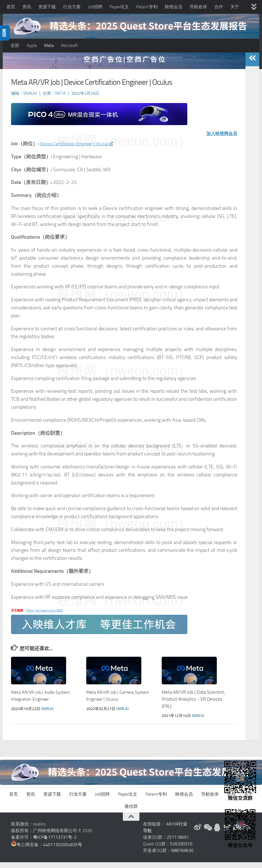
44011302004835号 (63, 850)
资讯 (27, 7)
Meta (49, 45)
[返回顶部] (131, 822)
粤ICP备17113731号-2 (55, 843)
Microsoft (69, 45)
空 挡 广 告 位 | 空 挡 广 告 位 (124, 65)
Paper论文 (119, 7)
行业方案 (72, 7)
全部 (15, 45)
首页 (11, 7)
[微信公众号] (207, 833)
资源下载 (47, 7)
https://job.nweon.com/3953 (44, 616)
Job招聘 (95, 7)
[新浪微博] (198, 833)
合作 (219, 7)
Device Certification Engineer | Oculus (81, 149)
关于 (235, 7)
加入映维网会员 (220, 139)
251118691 (178, 843)
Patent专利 (147, 7)
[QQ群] (217, 833)
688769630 (182, 856)
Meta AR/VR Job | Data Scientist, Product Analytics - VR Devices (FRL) (193, 705)
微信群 (131, 812)
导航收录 (198, 7)
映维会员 (174, 7)
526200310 (181, 850)
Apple (32, 45)
